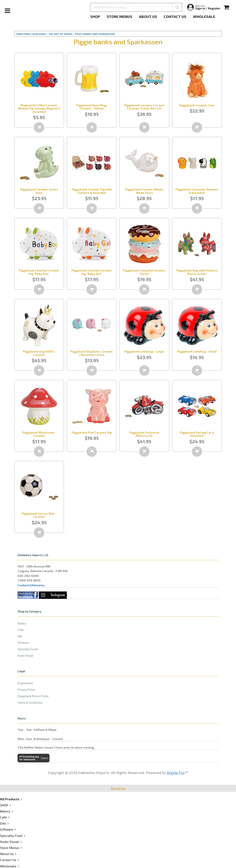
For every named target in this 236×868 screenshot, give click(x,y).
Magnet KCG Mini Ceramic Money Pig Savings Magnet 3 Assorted (39, 108)
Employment (25, 683)
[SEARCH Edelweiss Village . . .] (136, 7)
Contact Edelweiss (31, 585)
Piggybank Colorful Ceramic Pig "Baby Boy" (39, 272)
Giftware (23, 643)
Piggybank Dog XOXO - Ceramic (39, 353)
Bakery (22, 623)
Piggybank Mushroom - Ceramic (39, 434)
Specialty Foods (28, 649)
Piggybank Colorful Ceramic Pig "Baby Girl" (92, 272)
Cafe (20, 630)
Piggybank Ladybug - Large (144, 351)
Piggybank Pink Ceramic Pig (92, 432)
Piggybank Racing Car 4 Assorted (197, 434)
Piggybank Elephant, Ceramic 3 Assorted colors (92, 353)
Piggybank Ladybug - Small (197, 351)
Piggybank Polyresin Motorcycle (144, 434)
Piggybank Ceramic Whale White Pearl (144, 191)
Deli (20, 636)
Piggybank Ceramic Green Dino (39, 191)
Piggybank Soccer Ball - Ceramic (39, 515)
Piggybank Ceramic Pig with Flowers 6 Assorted (92, 191)
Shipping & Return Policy (33, 696)
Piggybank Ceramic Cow (197, 105)
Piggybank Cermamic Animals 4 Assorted (197, 191)
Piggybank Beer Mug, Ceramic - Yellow (92, 107)
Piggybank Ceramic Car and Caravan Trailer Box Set (144, 107)
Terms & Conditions (30, 702)
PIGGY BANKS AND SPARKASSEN (95, 34)
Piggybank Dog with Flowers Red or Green (197, 272)
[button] (177, 7)
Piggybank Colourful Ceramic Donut (144, 272)
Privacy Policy (26, 690)
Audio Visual (25, 655)
